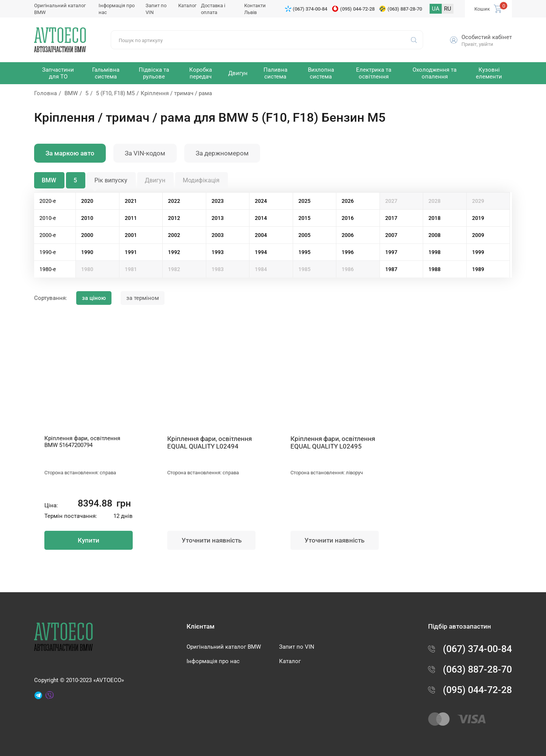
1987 (391, 269)
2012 (174, 218)
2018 (435, 218)
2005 (304, 235)
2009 (478, 235)
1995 (304, 252)
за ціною (94, 298)
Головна (45, 93)
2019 (478, 218)
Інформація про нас (213, 661)
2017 (391, 218)
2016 (348, 218)
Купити (89, 540)
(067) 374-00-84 (310, 9)
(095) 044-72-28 (357, 9)
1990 (87, 252)
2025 (304, 201)
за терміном (143, 298)
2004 (261, 235)
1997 (391, 252)
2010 (87, 218)
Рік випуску (111, 180)
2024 (261, 201)
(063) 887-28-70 (405, 9)
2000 (87, 235)
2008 (435, 235)
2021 (131, 201)
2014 (261, 218)
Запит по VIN (297, 647)
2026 (348, 201)
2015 (304, 218)
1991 (131, 252)
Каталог (187, 5)
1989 (478, 269)
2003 (218, 235)
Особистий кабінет (487, 37)
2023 (218, 201)
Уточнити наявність (212, 540)
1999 (478, 252)
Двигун (155, 180)
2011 (131, 218)
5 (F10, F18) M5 (115, 93)
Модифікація (201, 180)
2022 (174, 201)
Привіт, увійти (477, 44)
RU (448, 9)
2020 (87, 201)
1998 (435, 252)
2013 (218, 218)
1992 (174, 252)
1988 (435, 269)
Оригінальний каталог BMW (224, 647)
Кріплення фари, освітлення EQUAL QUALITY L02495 (333, 442)
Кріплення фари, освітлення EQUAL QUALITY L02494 (209, 442)
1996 (348, 252)
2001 (131, 235)
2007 (391, 235)
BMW (71, 93)
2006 (348, 235)
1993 (218, 252)
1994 (261, 252)
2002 (174, 235)
